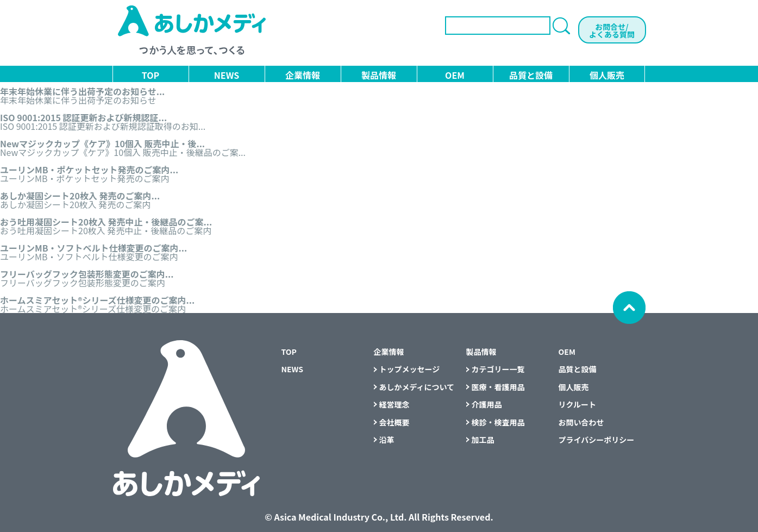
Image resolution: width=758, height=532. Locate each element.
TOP (151, 75)
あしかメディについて (417, 387)
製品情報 (379, 75)
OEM (455, 75)
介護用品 (487, 404)
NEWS (227, 75)
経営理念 (394, 404)
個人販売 (607, 75)
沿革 (387, 440)
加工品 (483, 440)
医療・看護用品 (498, 387)
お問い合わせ (581, 422)
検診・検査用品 (498, 422)
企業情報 (303, 75)
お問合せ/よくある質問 (612, 30)
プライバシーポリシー (597, 440)
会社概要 (394, 422)
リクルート (578, 404)
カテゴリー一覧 (498, 369)
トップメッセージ (410, 369)
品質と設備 (531, 75)
